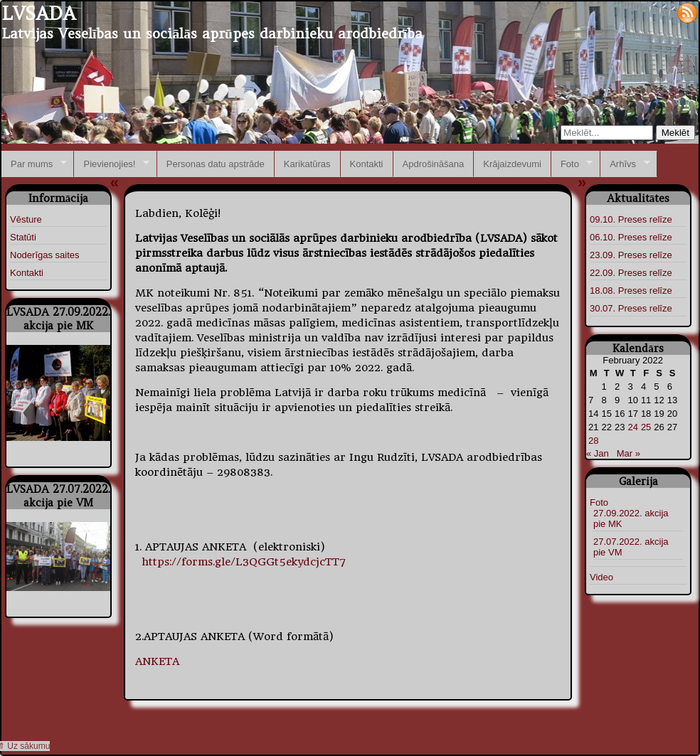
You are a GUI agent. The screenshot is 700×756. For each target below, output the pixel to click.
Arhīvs (625, 164)
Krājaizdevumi (512, 164)
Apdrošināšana (434, 164)
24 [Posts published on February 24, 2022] (632, 427)
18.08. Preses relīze (631, 291)
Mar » (629, 453)
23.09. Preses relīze (631, 255)
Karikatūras (307, 164)
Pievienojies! (112, 164)
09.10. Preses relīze (631, 219)
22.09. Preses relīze (631, 273)
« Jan (598, 453)
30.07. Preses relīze (631, 308)
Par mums (34, 164)
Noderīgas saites (45, 255)
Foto (572, 164)
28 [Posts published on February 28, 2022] (593, 441)
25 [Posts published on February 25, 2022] (646, 427)
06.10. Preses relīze (631, 237)
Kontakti (367, 164)
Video (601, 577)
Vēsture (26, 219)
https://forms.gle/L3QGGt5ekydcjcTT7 (244, 562)
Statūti (23, 237)
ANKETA (157, 661)
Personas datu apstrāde (216, 164)
